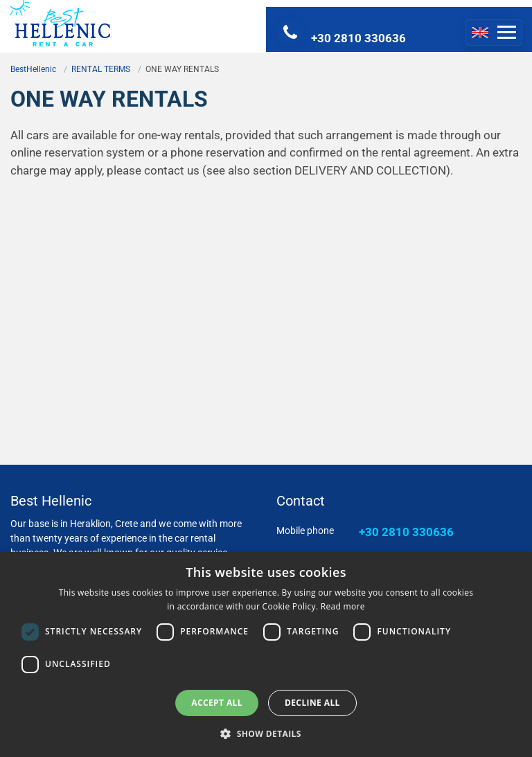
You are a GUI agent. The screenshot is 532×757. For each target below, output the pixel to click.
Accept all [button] (217, 703)
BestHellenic (33, 69)
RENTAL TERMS (101, 69)
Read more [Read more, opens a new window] (343, 606)
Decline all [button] (312, 703)
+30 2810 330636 (406, 532)
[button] (266, 733)
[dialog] (266, 654)
